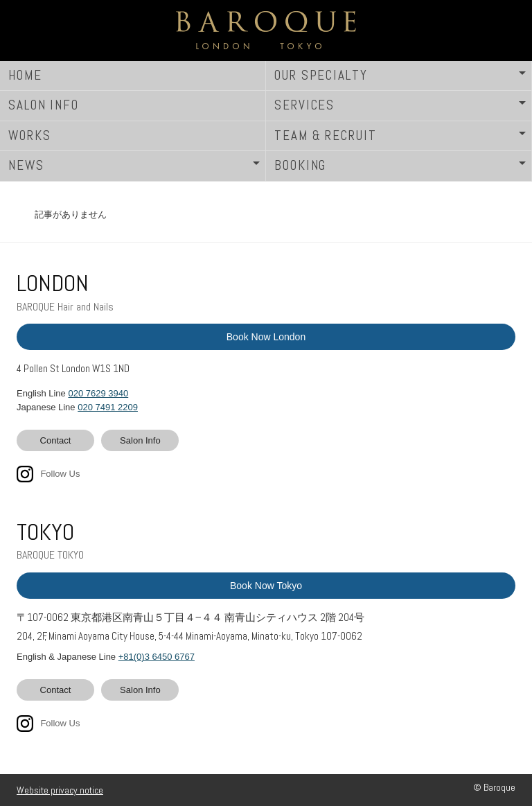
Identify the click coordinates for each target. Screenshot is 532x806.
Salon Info (140, 440)
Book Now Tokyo (266, 586)
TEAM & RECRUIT (326, 135)
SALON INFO (44, 105)
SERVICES (304, 105)
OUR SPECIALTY (321, 75)
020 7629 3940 (98, 393)
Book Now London (266, 337)
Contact (56, 440)
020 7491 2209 (108, 407)
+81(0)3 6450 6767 (157, 657)
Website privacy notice (60, 790)
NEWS (26, 165)
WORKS (30, 135)
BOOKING (300, 165)
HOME (25, 75)
